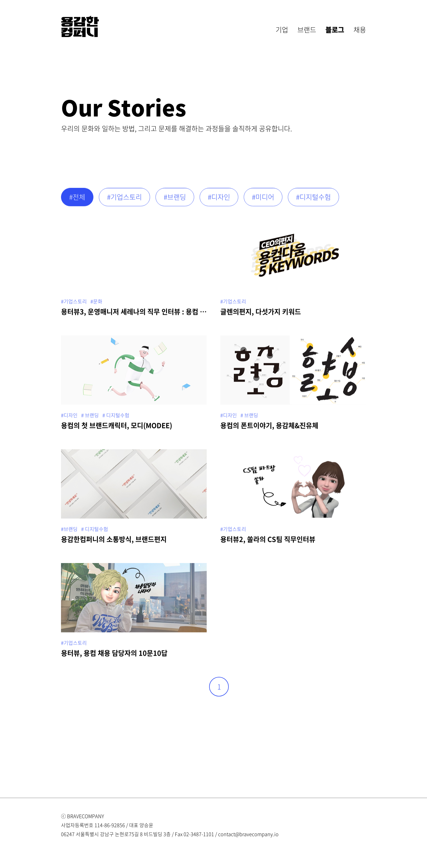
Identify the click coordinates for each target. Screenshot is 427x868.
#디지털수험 (313, 199)
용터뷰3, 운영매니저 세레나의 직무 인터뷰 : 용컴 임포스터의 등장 (134, 314)
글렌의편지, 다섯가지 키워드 (261, 314)
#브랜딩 (175, 199)
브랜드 (307, 30)
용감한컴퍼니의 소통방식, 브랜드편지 (114, 541)
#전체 (77, 199)
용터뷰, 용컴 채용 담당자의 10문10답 (114, 655)
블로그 (335, 30)
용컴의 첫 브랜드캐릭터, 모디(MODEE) (117, 428)
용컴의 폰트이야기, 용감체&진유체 (269, 428)
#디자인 (219, 199)
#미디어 (263, 199)
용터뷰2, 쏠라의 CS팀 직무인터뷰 (268, 541)
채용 (360, 30)
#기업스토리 (124, 199)
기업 (282, 30)
